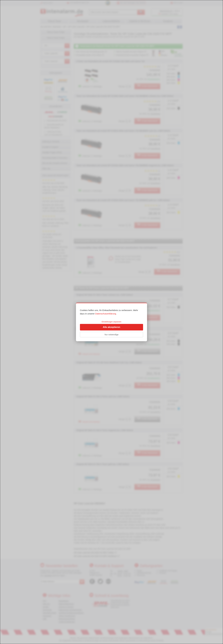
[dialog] (111, 322)
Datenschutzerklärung (106, 314)
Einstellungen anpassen (111, 322)
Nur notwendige (111, 335)
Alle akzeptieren (111, 327)
